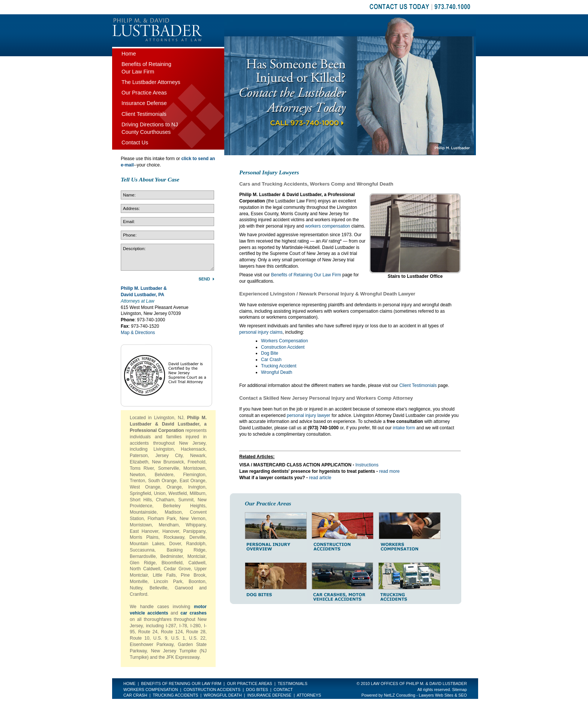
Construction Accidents (212, 690)
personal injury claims (261, 332)
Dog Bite (270, 353)
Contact (283, 690)
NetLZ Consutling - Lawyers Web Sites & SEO (425, 695)
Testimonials (292, 684)
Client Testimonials (418, 385)
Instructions (367, 465)
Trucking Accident (279, 366)
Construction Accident (283, 347)
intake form (404, 428)
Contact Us (135, 142)
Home (129, 54)
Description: (167, 257)
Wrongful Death (277, 372)
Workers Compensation (284, 341)
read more (389, 471)
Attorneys (309, 695)
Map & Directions (138, 333)
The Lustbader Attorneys (151, 82)
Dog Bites (257, 690)
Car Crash (271, 360)
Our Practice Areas (144, 93)
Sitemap (459, 690)
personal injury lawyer (309, 415)
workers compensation (327, 226)
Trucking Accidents (175, 695)
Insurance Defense (144, 103)
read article (320, 478)
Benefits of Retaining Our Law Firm (306, 275)
